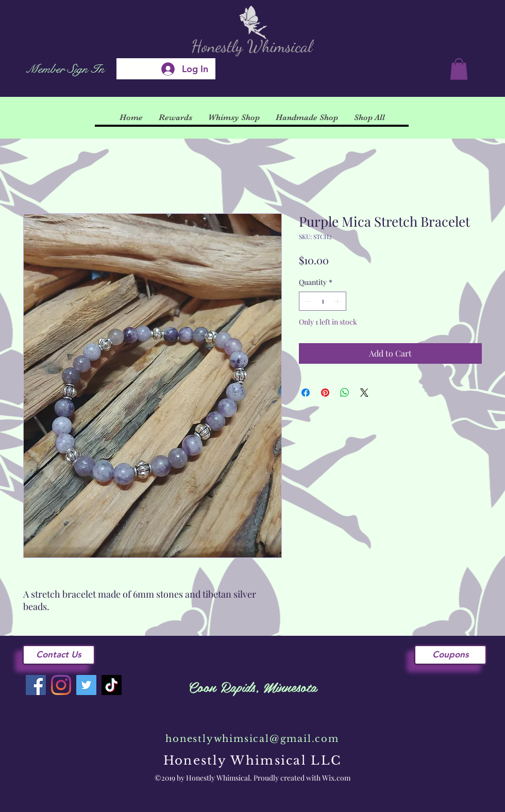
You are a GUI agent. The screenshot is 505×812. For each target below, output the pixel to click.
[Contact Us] (59, 655)
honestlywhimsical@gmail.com (252, 739)
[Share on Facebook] (306, 393)
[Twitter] (86, 685)
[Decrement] (307, 301)
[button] (459, 69)
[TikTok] (112, 685)
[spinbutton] (323, 301)
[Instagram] (61, 685)
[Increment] (338, 301)
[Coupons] (450, 655)
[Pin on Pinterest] (325, 393)
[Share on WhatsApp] (345, 393)
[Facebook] (36, 685)
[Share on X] (364, 393)
